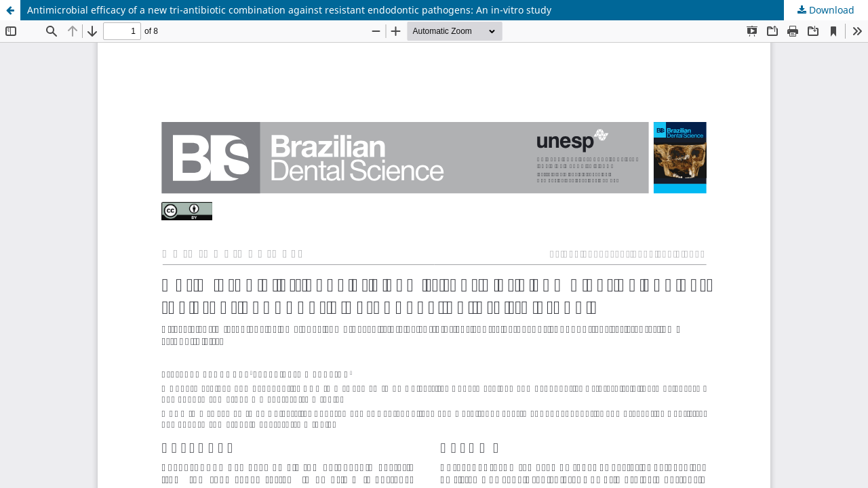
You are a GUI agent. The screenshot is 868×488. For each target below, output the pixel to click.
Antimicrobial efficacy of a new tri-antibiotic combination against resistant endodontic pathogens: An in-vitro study (289, 10)
